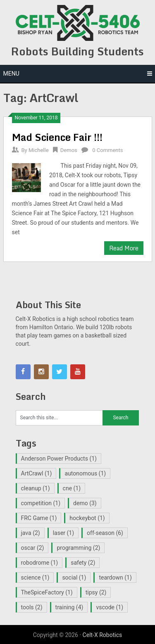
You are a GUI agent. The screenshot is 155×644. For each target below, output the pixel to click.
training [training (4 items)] (69, 607)
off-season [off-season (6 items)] (105, 533)
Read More (124, 248)
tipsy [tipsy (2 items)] (96, 592)
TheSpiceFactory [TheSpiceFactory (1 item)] (47, 592)
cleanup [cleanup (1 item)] (36, 488)
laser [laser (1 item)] (63, 533)
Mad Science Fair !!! (57, 137)
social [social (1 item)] (74, 577)
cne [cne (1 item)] (72, 488)
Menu (11, 74)
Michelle (39, 150)
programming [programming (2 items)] (78, 548)
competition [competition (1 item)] (41, 503)
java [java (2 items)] (31, 533)
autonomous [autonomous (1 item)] (85, 473)
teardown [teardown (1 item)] (115, 577)
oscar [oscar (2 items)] (33, 548)
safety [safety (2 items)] (83, 563)
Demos (69, 150)
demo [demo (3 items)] (85, 503)
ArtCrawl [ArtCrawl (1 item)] (37, 473)
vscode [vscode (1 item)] (110, 607)
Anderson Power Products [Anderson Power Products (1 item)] (59, 459)
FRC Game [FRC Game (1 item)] (39, 518)
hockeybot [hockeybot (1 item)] (87, 518)
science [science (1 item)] (35, 577)
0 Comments (107, 150)
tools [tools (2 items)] (32, 607)
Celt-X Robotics (103, 635)
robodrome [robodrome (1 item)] (40, 563)
